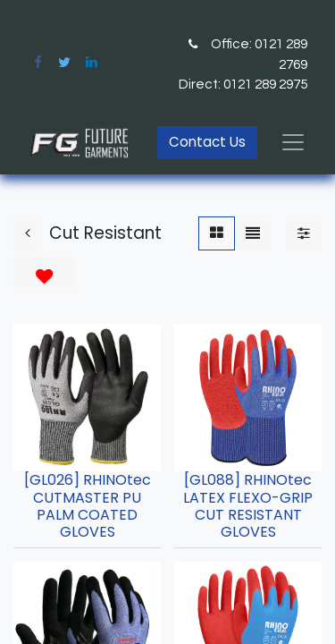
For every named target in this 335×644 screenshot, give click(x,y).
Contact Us (207, 142)
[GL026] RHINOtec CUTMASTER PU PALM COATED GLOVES (88, 506)
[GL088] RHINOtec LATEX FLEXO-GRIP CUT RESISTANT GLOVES (248, 506)
